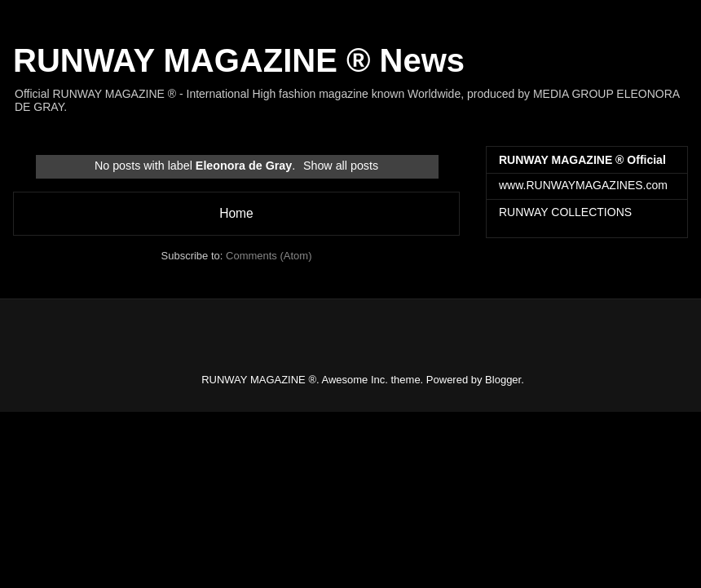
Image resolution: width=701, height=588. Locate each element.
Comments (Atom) (269, 256)
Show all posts (341, 166)
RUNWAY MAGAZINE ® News (239, 60)
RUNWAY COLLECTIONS (565, 212)
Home (236, 213)
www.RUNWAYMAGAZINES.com (583, 185)
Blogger (503, 380)
